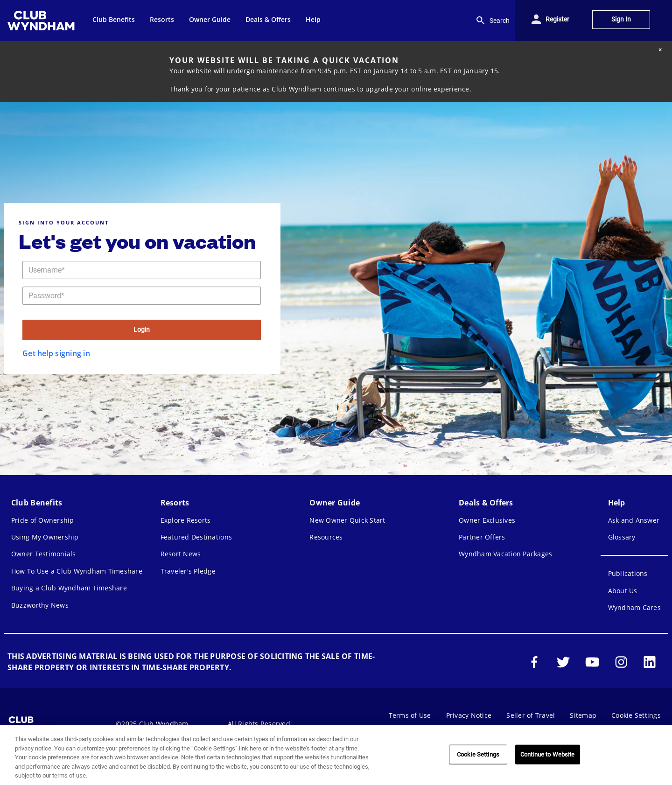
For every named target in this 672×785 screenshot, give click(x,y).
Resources (326, 537)
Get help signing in (56, 353)
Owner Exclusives (487, 520)
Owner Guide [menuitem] (210, 19)
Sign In (621, 19)
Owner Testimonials (44, 554)
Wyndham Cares (634, 607)
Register (557, 19)
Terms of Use (410, 715)
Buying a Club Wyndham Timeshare (69, 588)
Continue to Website (547, 754)
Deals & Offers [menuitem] (268, 19)
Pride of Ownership (43, 520)
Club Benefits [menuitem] (114, 19)
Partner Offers (482, 537)
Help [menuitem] (313, 19)
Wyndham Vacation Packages (505, 554)
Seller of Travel (531, 715)
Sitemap (583, 715)
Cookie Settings (636, 715)
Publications (628, 573)
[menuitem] (42, 21)
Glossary (622, 537)
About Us (623, 591)
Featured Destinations (196, 537)
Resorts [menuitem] (162, 19)
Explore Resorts (186, 520)
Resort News (181, 554)
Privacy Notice (469, 715)
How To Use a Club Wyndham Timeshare (77, 571)
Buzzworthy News (40, 605)
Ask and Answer (634, 520)
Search (492, 21)
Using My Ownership (45, 537)
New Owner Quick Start (347, 520)
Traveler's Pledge (188, 571)
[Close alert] (660, 50)
